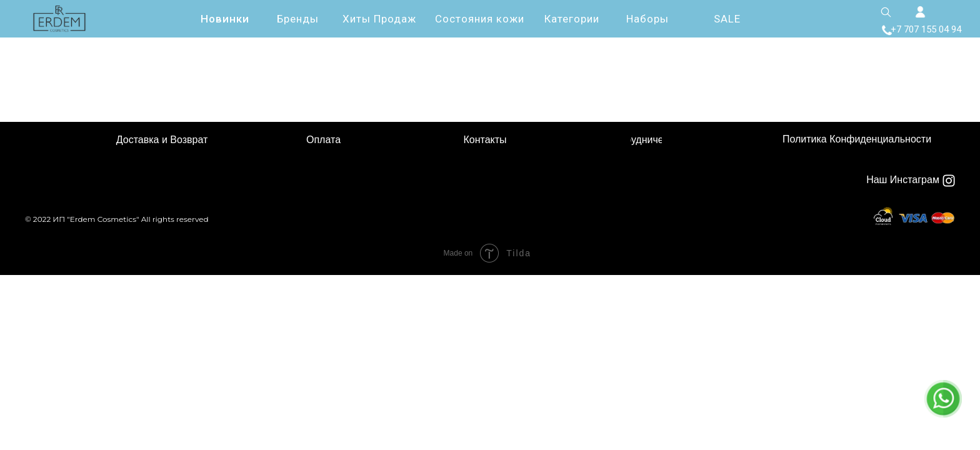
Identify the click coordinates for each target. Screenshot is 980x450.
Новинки (225, 19)
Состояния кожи (480, 19)
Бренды (298, 19)
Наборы (647, 19)
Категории (572, 19)
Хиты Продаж (379, 19)
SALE (727, 19)
